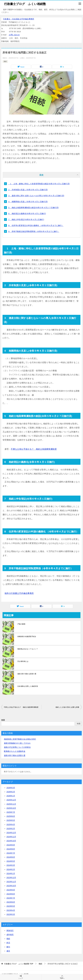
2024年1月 (11, 873)
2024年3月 (11, 865)
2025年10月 (11, 808)
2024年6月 (11, 857)
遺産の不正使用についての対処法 (17, 747)
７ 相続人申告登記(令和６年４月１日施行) (26, 219)
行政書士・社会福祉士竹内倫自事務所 (19, 19)
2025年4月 (11, 824)
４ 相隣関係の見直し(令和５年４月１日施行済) (28, 202)
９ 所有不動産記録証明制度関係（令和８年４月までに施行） (34, 231)
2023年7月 (11, 898)
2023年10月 (11, 886)
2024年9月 (11, 845)
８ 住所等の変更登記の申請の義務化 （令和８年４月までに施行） (36, 225)
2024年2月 (11, 869)
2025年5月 (11, 820)
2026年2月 (11, 792)
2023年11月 (11, 882)
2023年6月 (11, 902)
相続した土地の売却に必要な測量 (67, 707)
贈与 (8, 947)
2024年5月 (11, 861)
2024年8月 (11, 849)
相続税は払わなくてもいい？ (28, 649)
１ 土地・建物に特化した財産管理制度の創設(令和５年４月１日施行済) (39, 184)
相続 (5, 61)
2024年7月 (11, 853)
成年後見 (10, 935)
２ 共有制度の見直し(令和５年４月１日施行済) (28, 190)
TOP (19, 964)
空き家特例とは (23, 661)
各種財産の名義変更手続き (27, 636)
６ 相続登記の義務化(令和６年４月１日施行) (27, 214)
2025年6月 (11, 816)
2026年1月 (11, 796)
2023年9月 (11, 890)
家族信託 (10, 930)
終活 (8, 943)
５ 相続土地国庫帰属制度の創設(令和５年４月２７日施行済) (33, 208)
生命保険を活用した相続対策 (28, 686)
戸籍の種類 (21, 624)
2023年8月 (11, 894)
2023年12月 (11, 878)
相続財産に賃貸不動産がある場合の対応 (20, 739)
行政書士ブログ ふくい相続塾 (25, 4)
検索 (3, 720)
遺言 (8, 951)
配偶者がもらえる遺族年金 (15, 751)
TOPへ (62, 977)
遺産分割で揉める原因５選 (27, 674)
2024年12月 (11, 833)
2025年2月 (11, 829)
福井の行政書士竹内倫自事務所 (19, 593)
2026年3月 (11, 788)
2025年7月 (11, 812)
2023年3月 (11, 914)
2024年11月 (11, 837)
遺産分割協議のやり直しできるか (17, 743)
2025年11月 (11, 804)
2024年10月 (11, 841)
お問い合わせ (14, 35)
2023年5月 (11, 906)
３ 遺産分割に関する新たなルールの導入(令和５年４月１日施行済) (36, 196)
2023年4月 (11, 910)
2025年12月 (11, 800)
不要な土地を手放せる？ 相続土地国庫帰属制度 (34, 449)
